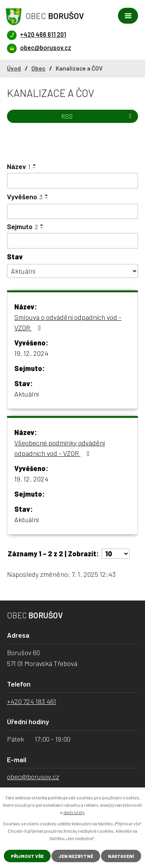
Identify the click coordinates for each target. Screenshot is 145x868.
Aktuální (26, 394)
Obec (38, 68)
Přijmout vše (27, 856)
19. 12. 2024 (31, 353)
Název (19, 166)
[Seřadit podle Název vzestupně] (35, 165)
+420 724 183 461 (32, 701)
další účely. (74, 812)
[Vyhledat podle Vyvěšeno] (72, 212)
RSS (98, 116)
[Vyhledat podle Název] (72, 181)
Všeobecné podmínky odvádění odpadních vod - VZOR (60, 448)
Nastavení (121, 856)
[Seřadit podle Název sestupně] (35, 168)
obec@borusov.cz (33, 777)
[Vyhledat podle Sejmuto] (72, 241)
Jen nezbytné (76, 856)
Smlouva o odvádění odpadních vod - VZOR (68, 322)
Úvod (14, 68)
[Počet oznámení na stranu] (116, 554)
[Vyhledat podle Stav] (72, 271)
